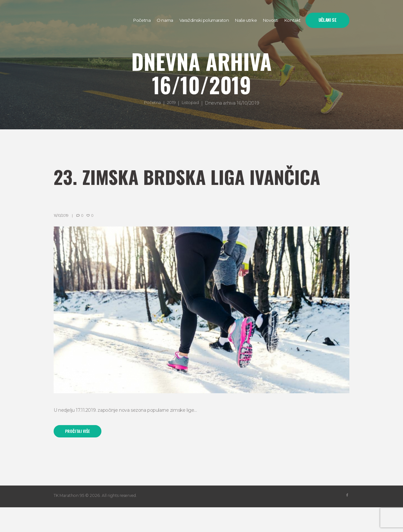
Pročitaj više (79, 455)
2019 (171, 103)
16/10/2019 (61, 239)
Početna (151, 103)
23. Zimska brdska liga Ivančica (164, 187)
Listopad (192, 103)
